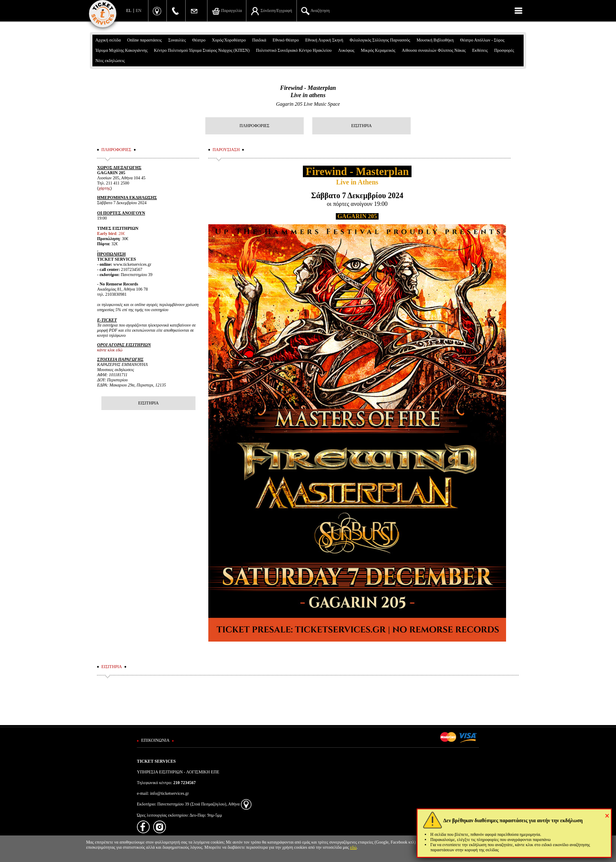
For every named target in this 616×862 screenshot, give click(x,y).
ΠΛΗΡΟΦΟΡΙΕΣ (255, 126)
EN (138, 10)
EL (129, 10)
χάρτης (104, 188)
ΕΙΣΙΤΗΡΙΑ (361, 126)
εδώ (353, 847)
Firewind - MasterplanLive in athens (308, 92)
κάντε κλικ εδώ (110, 350)
